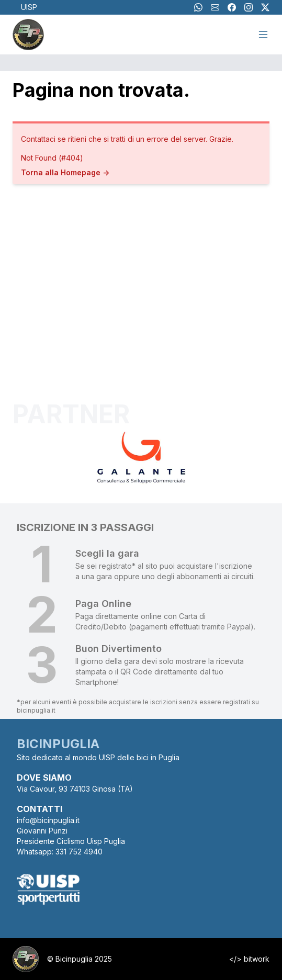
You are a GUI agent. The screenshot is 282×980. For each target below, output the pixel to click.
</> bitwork (249, 959)
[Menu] (263, 35)
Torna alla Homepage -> (65, 172)
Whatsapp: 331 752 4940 (60, 852)
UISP (29, 7)
